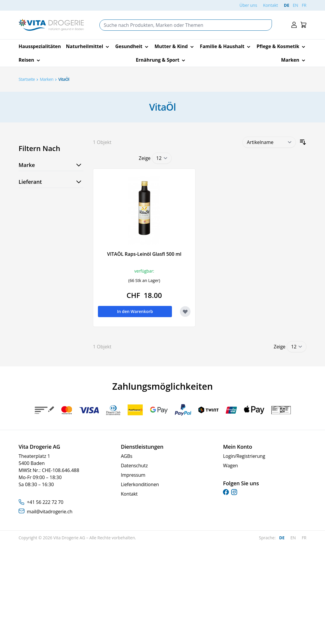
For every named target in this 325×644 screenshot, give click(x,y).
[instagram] (234, 492)
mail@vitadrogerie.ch (50, 512)
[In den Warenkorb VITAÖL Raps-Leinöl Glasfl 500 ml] (135, 312)
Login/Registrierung (244, 456)
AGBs (127, 456)
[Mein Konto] (294, 25)
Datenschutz (134, 466)
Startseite (27, 79)
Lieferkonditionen (140, 484)
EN (296, 5)
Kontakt (271, 5)
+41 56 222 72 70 (45, 502)
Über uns (248, 5)
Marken (47, 79)
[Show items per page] (162, 158)
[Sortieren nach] (269, 142)
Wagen (230, 466)
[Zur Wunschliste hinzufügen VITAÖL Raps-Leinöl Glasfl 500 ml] (185, 312)
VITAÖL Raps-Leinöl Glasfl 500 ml (144, 254)
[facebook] (226, 492)
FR (304, 5)
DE (287, 5)
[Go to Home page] (51, 25)
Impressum (133, 475)
